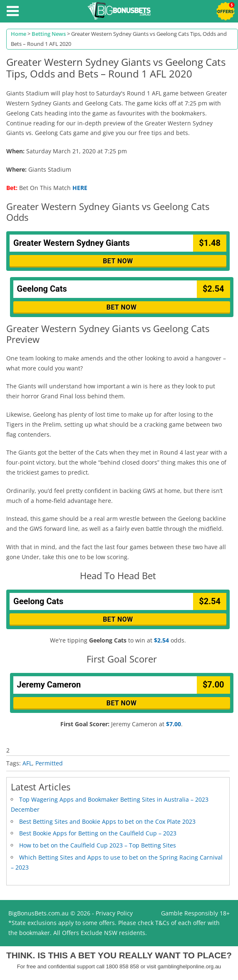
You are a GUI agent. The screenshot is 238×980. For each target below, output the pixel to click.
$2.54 (161, 640)
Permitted (49, 763)
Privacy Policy (114, 913)
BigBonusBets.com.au (38, 913)
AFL (27, 763)
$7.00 (174, 724)
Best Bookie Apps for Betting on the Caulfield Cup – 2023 (98, 833)
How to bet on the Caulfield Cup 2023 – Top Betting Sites (98, 845)
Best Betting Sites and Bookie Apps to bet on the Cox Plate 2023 (107, 821)
